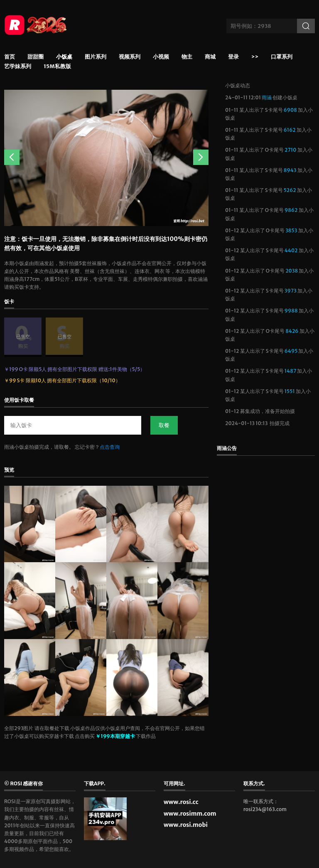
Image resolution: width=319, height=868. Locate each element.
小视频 (161, 57)
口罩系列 (282, 57)
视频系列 (130, 57)
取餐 (164, 425)
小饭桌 (64, 58)
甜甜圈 (36, 57)
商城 (210, 57)
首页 (10, 57)
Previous (12, 157)
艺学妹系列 (18, 67)
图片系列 (96, 57)
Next (201, 157)
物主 (187, 57)
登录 (233, 57)
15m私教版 (57, 67)
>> (255, 57)
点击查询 (110, 447)
